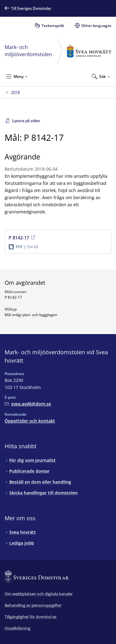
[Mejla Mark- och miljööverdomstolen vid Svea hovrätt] (28, 404)
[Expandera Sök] (101, 76)
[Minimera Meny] (17, 76)
